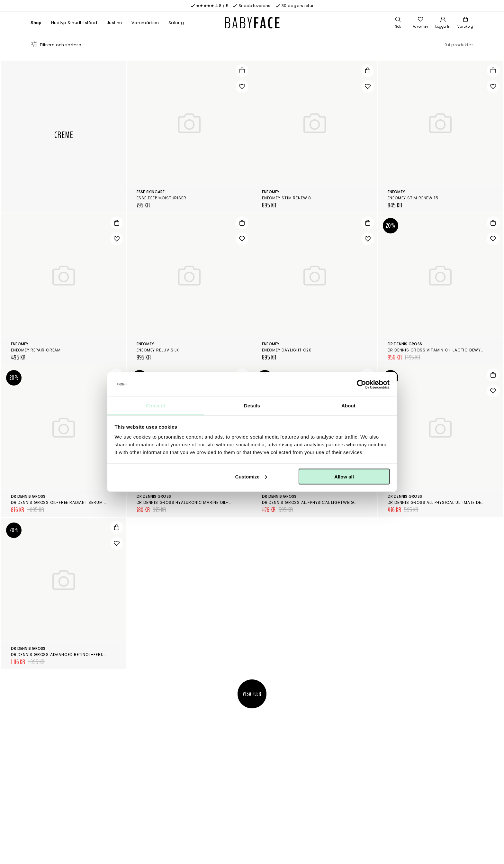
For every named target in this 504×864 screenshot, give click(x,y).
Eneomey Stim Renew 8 (287, 198)
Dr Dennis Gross (405, 344)
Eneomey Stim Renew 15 (413, 198)
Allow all (344, 476)
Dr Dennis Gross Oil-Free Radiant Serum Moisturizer (71, 502)
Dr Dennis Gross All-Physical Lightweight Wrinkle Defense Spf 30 (337, 502)
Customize (251, 476)
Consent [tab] (156, 406)
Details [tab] (252, 406)
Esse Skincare (151, 192)
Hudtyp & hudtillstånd (74, 23)
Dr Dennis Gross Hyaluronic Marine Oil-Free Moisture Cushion (209, 502)
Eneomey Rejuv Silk (158, 350)
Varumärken (145, 23)
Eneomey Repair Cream (36, 350)
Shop (36, 23)
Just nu (114, 23)
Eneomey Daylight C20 (287, 350)
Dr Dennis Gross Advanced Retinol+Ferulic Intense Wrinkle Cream (87, 655)
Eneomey (271, 192)
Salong (176, 23)
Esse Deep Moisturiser (162, 198)
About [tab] (348, 406)
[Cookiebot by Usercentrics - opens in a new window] (361, 385)
